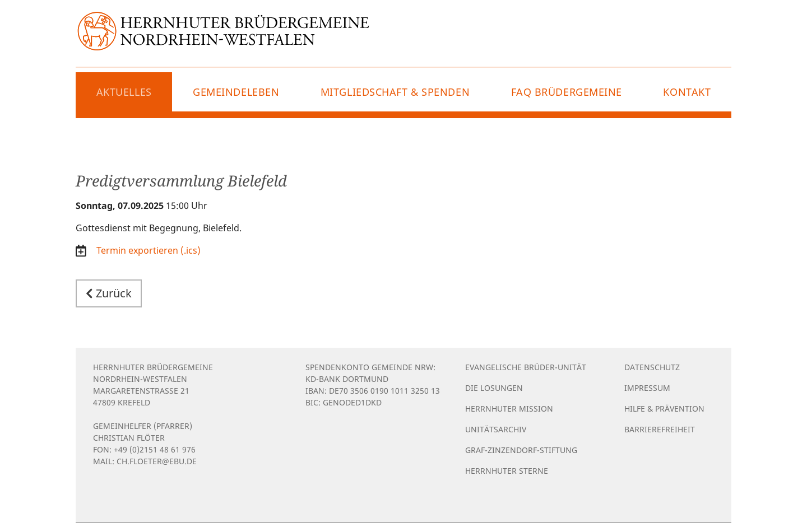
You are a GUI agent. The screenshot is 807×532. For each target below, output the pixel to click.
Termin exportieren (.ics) (147, 250)
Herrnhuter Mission (509, 409)
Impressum (647, 388)
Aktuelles (124, 92)
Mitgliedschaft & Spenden (395, 92)
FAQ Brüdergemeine (567, 92)
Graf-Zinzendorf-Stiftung (521, 450)
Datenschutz (652, 367)
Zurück (109, 293)
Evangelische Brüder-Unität (526, 367)
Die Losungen (494, 388)
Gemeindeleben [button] (236, 92)
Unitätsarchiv (496, 429)
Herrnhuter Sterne (507, 471)
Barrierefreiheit (660, 429)
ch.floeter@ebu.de (157, 461)
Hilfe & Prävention (664, 409)
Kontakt (687, 92)
